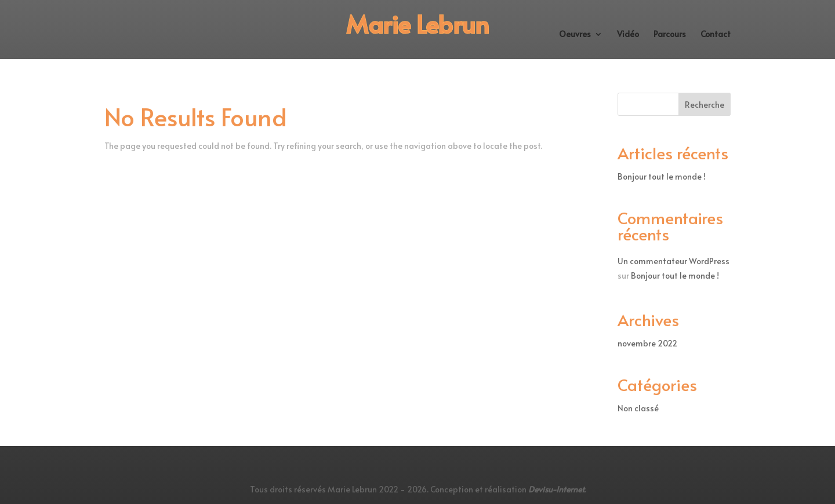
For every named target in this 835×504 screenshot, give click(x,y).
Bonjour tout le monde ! (662, 176)
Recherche (705, 105)
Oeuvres (575, 35)
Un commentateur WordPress (674, 261)
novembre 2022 (647, 343)
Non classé (638, 408)
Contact (716, 35)
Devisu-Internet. (557, 489)
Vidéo (628, 35)
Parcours (670, 35)
